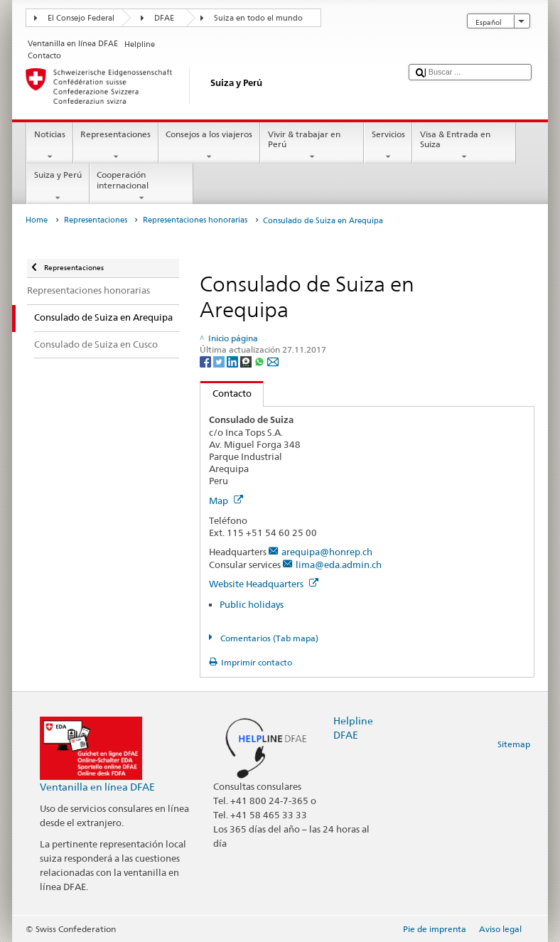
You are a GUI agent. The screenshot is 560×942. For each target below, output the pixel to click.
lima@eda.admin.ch (339, 564)
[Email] (273, 362)
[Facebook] (206, 362)
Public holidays (252, 604)
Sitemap (514, 744)
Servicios (388, 146)
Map (226, 501)
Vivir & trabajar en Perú (312, 146)
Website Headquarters (264, 584)
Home (37, 220)
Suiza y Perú (58, 186)
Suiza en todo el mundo (258, 18)
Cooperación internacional (141, 186)
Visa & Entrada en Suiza (464, 146)
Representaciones (116, 146)
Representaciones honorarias (195, 220)
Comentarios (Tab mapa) (268, 638)
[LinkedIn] (233, 362)
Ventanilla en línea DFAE (97, 787)
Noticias (49, 146)
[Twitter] (220, 362)
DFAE (164, 18)
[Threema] (247, 362)
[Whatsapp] (260, 362)
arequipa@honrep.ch (327, 552)
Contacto (226, 393)
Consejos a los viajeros (209, 146)
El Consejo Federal (81, 18)
